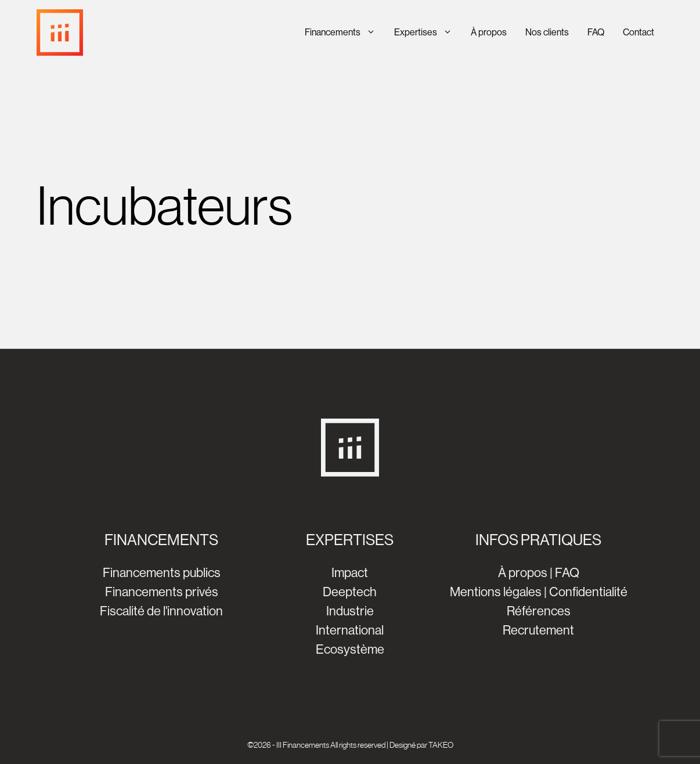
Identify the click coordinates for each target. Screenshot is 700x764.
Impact (350, 573)
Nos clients (547, 32)
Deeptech (350, 592)
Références (539, 611)
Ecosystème (350, 649)
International (350, 630)
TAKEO (441, 745)
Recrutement (538, 630)
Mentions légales (496, 592)
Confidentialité (588, 592)
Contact (638, 32)
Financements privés (162, 592)
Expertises (428, 33)
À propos (489, 32)
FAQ (596, 32)
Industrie (350, 611)
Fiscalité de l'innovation (161, 611)
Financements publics (162, 573)
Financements (345, 33)
